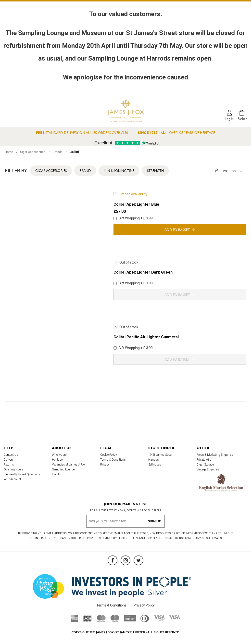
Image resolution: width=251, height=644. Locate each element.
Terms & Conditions (113, 460)
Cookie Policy (109, 455)
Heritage (57, 460)
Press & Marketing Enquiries (215, 455)
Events (56, 474)
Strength (155, 171)
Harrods (154, 460)
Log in (229, 119)
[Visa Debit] (159, 620)
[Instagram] (125, 560)
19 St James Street (160, 455)
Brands (58, 152)
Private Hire (204, 460)
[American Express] (75, 621)
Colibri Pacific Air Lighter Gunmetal (146, 337)
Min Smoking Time (119, 171)
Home (9, 152)
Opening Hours (14, 469)
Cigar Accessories (33, 152)
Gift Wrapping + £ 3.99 (133, 218)
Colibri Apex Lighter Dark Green (143, 272)
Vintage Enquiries (208, 469)
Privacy (105, 465)
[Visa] (175, 618)
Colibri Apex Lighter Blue (136, 204)
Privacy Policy (144, 605)
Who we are (59, 455)
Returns (9, 465)
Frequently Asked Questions (22, 474)
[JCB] (88, 621)
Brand (85, 171)
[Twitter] (138, 560)
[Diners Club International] (145, 621)
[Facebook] (113, 560)
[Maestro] (115, 621)
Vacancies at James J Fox (69, 465)
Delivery (9, 460)
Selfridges (155, 465)
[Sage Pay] (130, 620)
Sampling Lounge (63, 469)
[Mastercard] (101, 621)
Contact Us (11, 455)
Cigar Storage (205, 465)
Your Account (12, 479)
